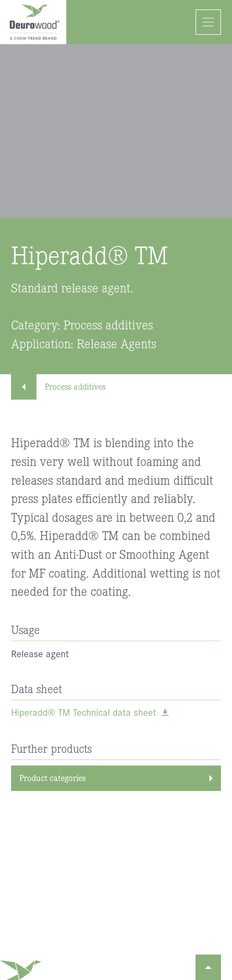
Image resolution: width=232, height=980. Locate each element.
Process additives (64, 386)
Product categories (52, 777)
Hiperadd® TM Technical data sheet (84, 712)
